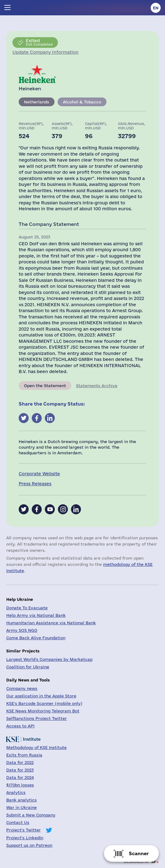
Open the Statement (45, 386)
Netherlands (37, 102)
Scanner (139, 853)
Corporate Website (39, 474)
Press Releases (35, 484)
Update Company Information (45, 52)
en (156, 8)
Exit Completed (39, 42)
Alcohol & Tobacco (82, 102)
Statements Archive (97, 386)
